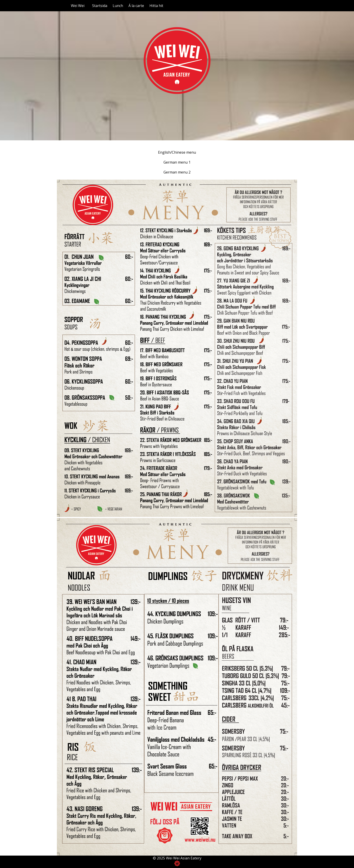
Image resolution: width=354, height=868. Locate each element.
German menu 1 (177, 162)
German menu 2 (177, 172)
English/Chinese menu (177, 152)
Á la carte (136, 6)
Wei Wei (78, 6)
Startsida (100, 6)
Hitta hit (156, 6)
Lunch (118, 6)
